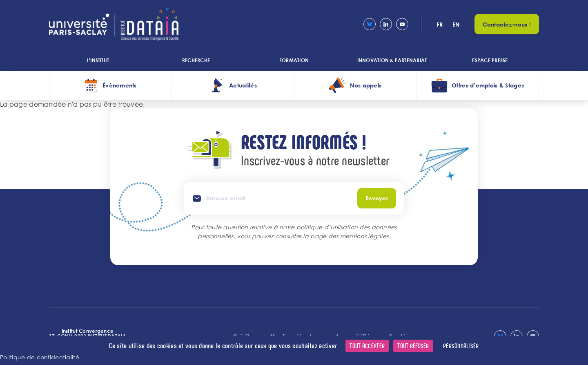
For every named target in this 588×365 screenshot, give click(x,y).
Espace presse (490, 60)
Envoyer (377, 198)
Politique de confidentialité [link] (40, 357)
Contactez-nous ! (507, 24)
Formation (294, 60)
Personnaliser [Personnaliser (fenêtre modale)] (461, 346)
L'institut (98, 60)
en (456, 24)
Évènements (120, 85)
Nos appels (366, 85)
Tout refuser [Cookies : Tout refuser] (413, 346)
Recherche (196, 60)
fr (440, 24)
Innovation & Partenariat (392, 60)
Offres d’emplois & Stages (488, 85)
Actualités (243, 85)
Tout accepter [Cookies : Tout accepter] (367, 346)
